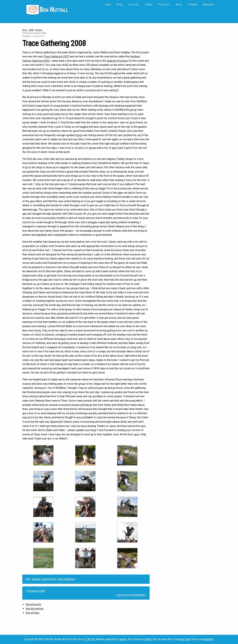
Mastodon (209, 4)
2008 (31, 30)
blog (79, 135)
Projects (164, 4)
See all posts (33, 604)
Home (108, 4)
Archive (134, 4)
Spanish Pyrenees (117, 61)
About (179, 4)
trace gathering (66, 579)
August (39, 30)
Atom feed (184, 639)
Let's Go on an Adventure (131, 595)
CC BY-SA (89, 639)
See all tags (32, 613)
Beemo (123, 639)
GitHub (193, 4)
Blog (120, 4)
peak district (49, 579)
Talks (148, 4)
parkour (36, 579)
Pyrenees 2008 (36, 591)
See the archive (35, 609)
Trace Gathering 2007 (56, 56)
